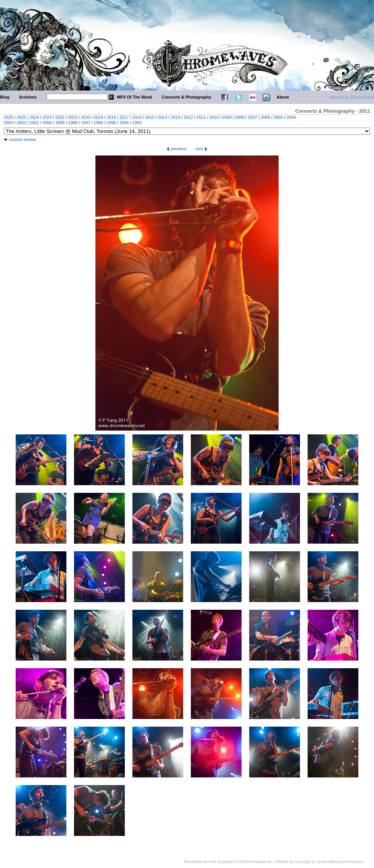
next (202, 149)
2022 (60, 117)
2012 (188, 117)
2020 (85, 117)
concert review (22, 139)
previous (177, 149)
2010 (214, 117)
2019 (98, 117)
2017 (124, 117)
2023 (47, 117)
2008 (240, 117)
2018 (111, 117)
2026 (8, 117)
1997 (85, 123)
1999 (60, 123)
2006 (265, 117)
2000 (47, 123)
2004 (291, 117)
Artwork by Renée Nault (352, 97)
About (283, 97)
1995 (111, 123)
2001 (34, 123)
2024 (34, 117)
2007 (252, 117)
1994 (124, 123)
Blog (5, 97)
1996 (98, 123)
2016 (137, 117)
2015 (150, 117)
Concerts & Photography (187, 97)
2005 (278, 117)
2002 (21, 123)
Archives (28, 97)
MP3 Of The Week (135, 97)
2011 (201, 117)
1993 (137, 123)
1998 (73, 123)
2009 (227, 117)
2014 (163, 117)
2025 (21, 117)
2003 (8, 123)
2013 (176, 117)
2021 (73, 117)
